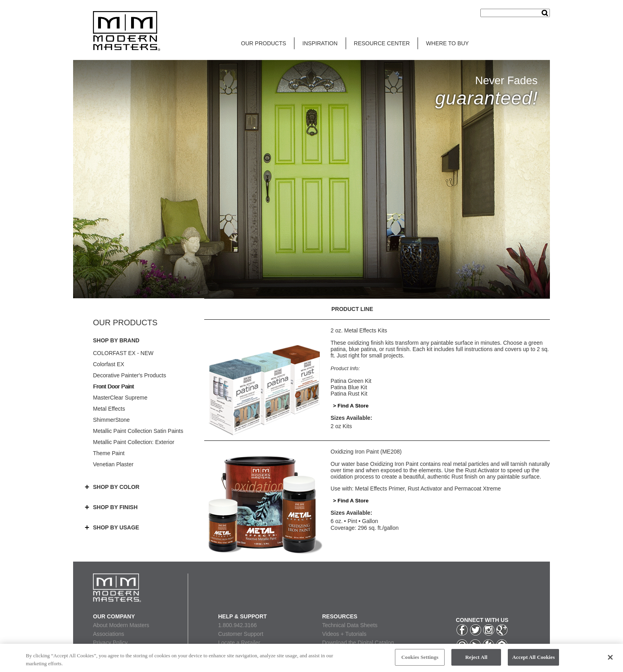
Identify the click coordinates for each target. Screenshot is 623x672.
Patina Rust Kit (349, 394)
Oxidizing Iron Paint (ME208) (366, 452)
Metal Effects (109, 409)
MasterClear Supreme (120, 398)
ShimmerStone (111, 420)
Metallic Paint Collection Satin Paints (138, 431)
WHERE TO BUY (447, 43)
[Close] (610, 661)
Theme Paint (109, 453)
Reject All (476, 661)
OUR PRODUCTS (264, 43)
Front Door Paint (113, 386)
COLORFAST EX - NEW (123, 353)
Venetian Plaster (113, 464)
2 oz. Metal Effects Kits (359, 330)
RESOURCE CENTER (382, 43)
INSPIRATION (320, 43)
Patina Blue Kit (349, 387)
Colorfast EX (109, 364)
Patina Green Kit (351, 381)
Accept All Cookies (533, 661)
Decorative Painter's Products (130, 375)
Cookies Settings (420, 661)
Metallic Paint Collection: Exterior (134, 442)
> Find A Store (351, 406)
